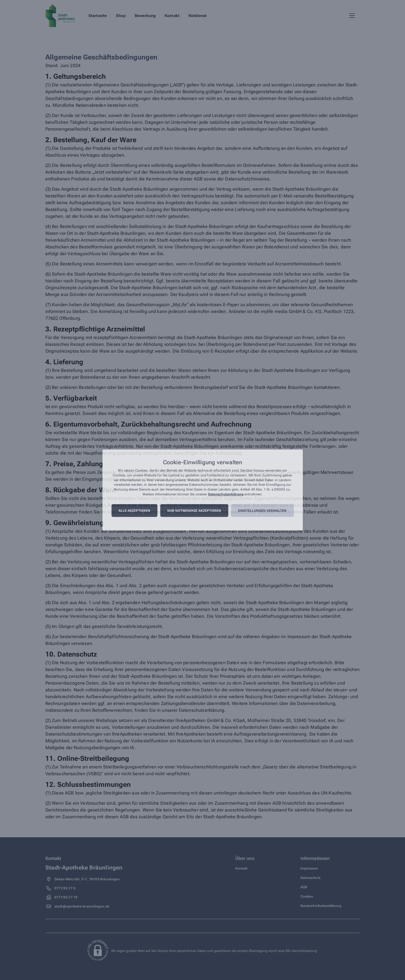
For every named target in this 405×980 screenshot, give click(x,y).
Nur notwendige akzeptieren (194, 511)
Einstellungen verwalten (262, 511)
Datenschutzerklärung (226, 494)
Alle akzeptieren (134, 511)
